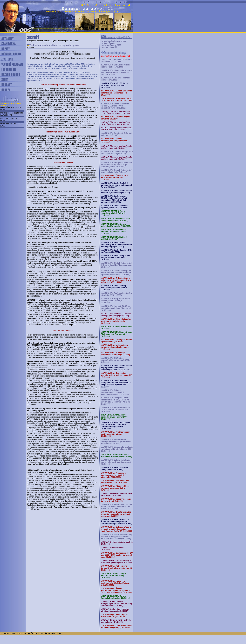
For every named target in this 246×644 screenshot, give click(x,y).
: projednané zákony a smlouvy (115, 41)
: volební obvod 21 (109, 47)
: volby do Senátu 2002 (111, 45)
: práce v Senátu (108, 43)
